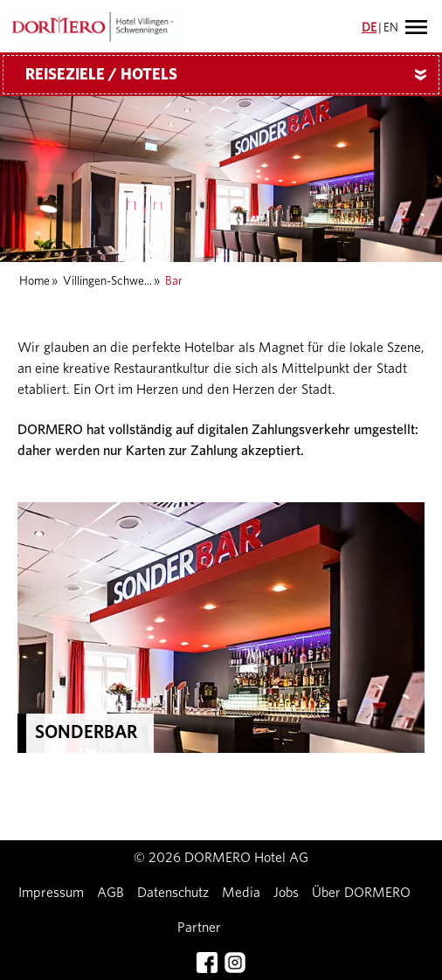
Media (241, 893)
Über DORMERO (361, 893)
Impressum (51, 893)
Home (35, 281)
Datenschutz (173, 893)
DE (369, 28)
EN (391, 28)
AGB (110, 893)
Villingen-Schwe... (107, 281)
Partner (199, 928)
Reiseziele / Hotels (232, 75)
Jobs (286, 893)
